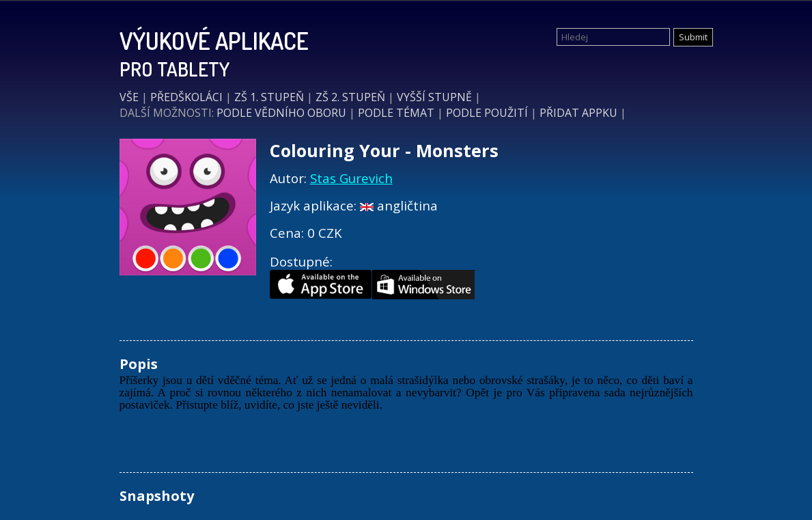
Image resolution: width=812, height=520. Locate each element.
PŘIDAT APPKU (578, 113)
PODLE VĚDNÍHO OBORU (281, 113)
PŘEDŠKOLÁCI (186, 97)
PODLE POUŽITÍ (487, 113)
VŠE (129, 97)
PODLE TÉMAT (396, 113)
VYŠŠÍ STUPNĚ (434, 97)
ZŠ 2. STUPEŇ (350, 97)
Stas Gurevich (351, 178)
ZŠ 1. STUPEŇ (269, 97)
